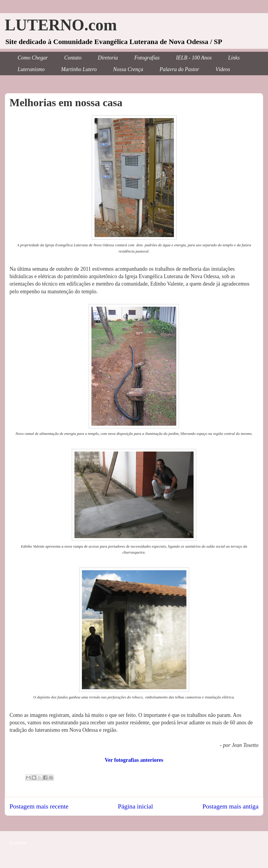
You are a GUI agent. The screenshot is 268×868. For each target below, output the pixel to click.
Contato (73, 58)
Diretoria (108, 58)
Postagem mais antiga (230, 806)
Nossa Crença (128, 69)
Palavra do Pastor (179, 69)
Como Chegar (33, 58)
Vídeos (223, 69)
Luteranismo (31, 69)
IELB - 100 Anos (194, 58)
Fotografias (147, 58)
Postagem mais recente (39, 806)
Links (234, 58)
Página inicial (135, 806)
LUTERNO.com (61, 25)
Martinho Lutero (79, 69)
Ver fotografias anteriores (134, 760)
